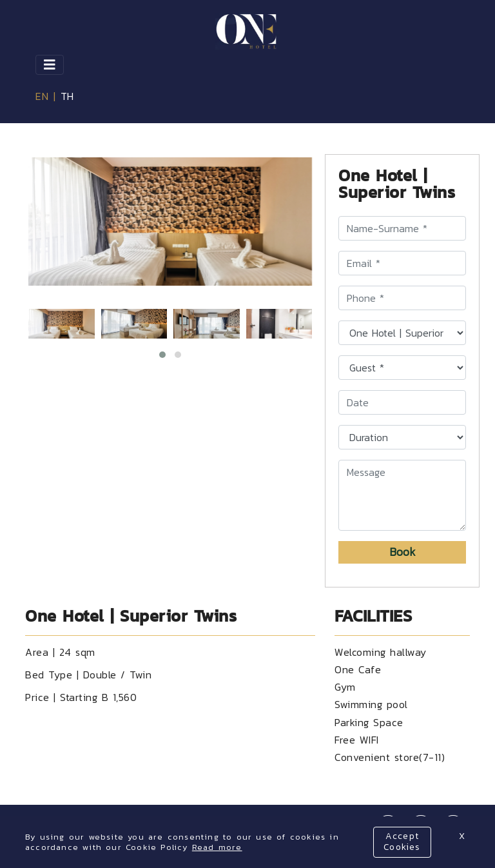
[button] (162, 355)
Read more (217, 847)
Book (403, 552)
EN (42, 96)
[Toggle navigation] (50, 65)
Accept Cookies (402, 842)
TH (67, 96)
